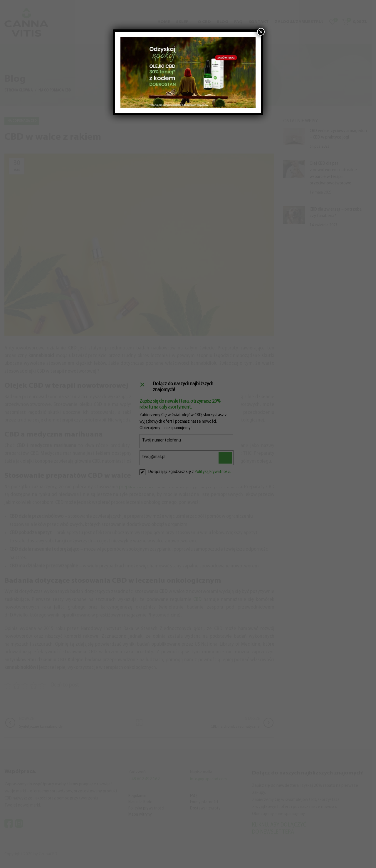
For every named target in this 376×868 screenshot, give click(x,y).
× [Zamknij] (261, 32)
